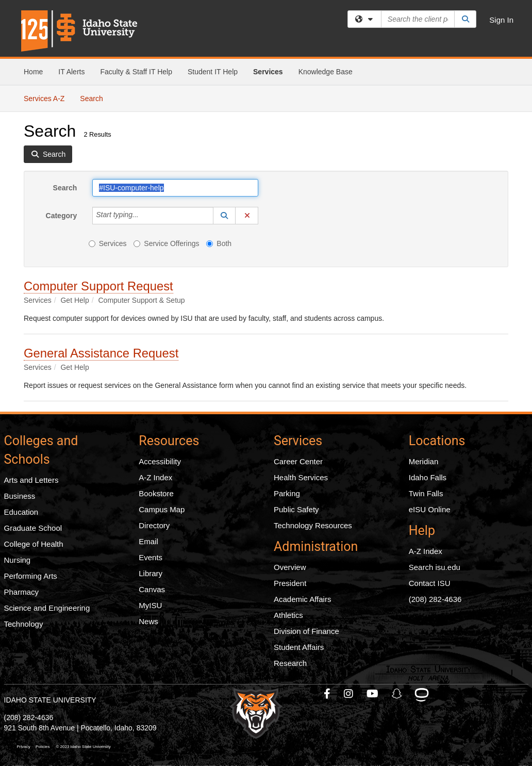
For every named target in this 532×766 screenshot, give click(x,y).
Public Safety (296, 509)
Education (21, 512)
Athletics (288, 615)
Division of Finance (306, 631)
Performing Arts (31, 576)
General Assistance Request (101, 353)
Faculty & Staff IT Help (136, 72)
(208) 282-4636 (435, 599)
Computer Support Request (98, 286)
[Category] (144, 216)
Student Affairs (299, 647)
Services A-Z (44, 99)
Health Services (301, 477)
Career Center (298, 461)
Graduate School (33, 528)
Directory (154, 525)
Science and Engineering (47, 608)
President (290, 583)
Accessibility (160, 461)
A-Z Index (155, 477)
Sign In (501, 20)
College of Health (34, 544)
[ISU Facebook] (328, 694)
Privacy (24, 747)
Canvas (152, 589)
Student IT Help (213, 72)
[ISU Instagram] (349, 694)
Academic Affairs (302, 599)
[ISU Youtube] (373, 694)
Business (20, 496)
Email (148, 541)
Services (268, 72)
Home (33, 72)
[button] (224, 216)
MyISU (150, 605)
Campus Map (162, 509)
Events (151, 557)
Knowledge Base (326, 72)
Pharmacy (22, 592)
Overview (290, 567)
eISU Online (430, 509)
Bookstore (156, 493)
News (148, 621)
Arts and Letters (31, 480)
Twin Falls (426, 493)
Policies (43, 747)
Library (151, 573)
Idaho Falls (428, 477)
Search (95, 98)
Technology (24, 624)
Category (62, 216)
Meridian (424, 461)
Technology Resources (313, 525)
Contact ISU (430, 583)
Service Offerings (166, 243)
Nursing (18, 560)
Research (290, 663)
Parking (287, 493)
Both (219, 243)
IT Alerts (71, 72)
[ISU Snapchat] (397, 694)
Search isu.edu (435, 567)
